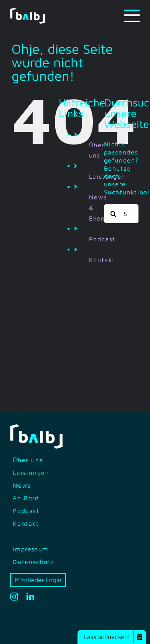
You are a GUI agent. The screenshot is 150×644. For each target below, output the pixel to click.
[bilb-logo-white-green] (28, 11)
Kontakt (102, 260)
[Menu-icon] (132, 13)
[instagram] (15, 597)
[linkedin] (31, 597)
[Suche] (114, 214)
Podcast (102, 239)
